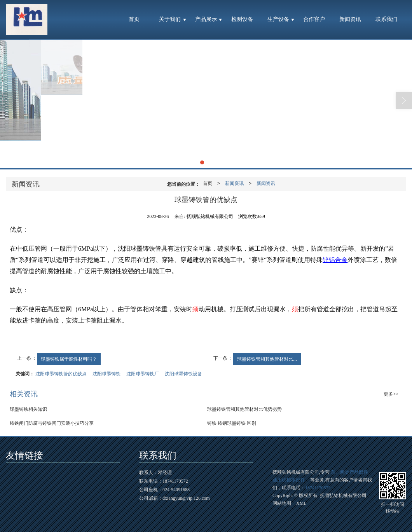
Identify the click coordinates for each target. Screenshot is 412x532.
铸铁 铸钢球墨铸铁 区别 (232, 423)
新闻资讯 (350, 19)
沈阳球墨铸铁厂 (143, 374)
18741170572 (318, 488)
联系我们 (386, 19)
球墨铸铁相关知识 (28, 409)
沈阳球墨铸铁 (106, 374)
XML (301, 503)
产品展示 (206, 19)
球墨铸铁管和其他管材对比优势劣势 (244, 409)
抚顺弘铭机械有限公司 (343, 495)
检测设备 (242, 19)
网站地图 (282, 503)
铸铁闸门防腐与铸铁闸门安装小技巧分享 (52, 423)
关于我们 (170, 19)
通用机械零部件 (289, 480)
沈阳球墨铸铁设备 (183, 374)
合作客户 (314, 19)
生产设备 (278, 19)
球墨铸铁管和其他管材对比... (267, 359)
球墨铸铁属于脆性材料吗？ (69, 359)
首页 (134, 19)
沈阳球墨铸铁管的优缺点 (61, 374)
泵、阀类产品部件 (349, 472)
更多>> (391, 394)
